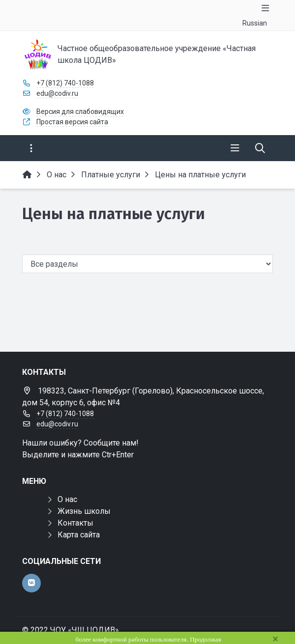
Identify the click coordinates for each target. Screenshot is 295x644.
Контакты (75, 523)
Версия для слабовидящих (80, 112)
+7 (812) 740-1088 (65, 83)
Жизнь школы (84, 511)
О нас (67, 499)
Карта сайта (79, 535)
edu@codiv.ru (57, 93)
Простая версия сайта (72, 122)
